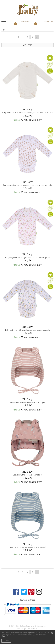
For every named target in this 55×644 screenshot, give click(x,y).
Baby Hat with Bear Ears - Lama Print (27, 475)
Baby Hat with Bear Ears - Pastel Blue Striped (27, 547)
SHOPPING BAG (44, 23)
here (3, 637)
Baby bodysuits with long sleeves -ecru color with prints (28, 330)
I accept (6, 641)
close (53, 634)
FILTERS (27, 45)
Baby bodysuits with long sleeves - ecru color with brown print (27, 185)
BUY (17, 120)
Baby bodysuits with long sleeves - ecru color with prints (27, 257)
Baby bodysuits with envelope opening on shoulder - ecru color (27, 113)
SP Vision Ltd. (33, 628)
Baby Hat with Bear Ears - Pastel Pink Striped (27, 402)
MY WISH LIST (23, 23)
